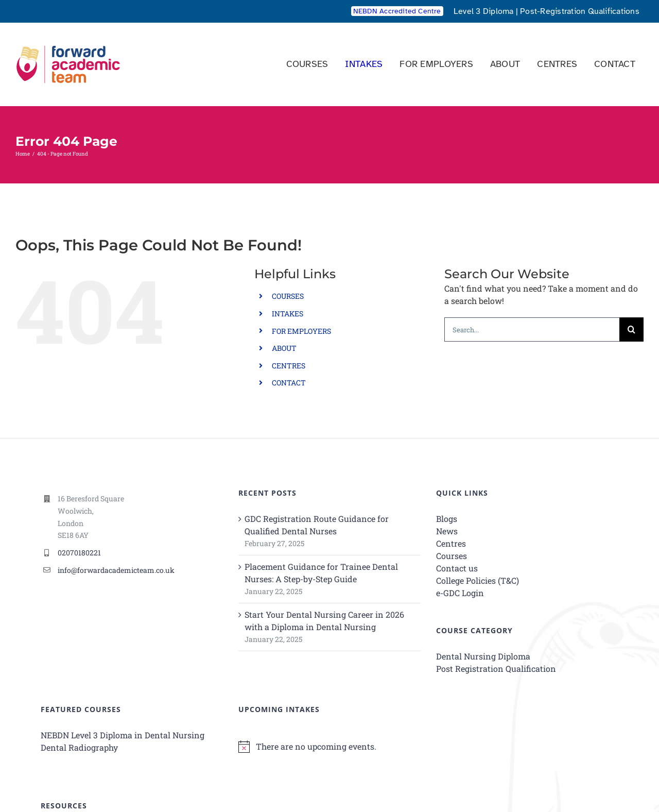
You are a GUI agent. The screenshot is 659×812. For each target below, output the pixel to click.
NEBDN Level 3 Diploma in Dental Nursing (123, 735)
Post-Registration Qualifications (580, 11)
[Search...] (532, 329)
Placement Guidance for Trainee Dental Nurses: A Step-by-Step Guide (321, 573)
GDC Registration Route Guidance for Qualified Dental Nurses (317, 525)
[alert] (329, 747)
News (447, 531)
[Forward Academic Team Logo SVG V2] (68, 42)
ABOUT (284, 348)
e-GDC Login (460, 593)
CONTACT (289, 383)
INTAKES (288, 314)
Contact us (457, 568)
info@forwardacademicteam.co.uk (116, 570)
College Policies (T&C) (478, 580)
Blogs (447, 519)
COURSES (288, 296)
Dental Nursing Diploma (483, 656)
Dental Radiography (79, 747)
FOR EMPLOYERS (301, 331)
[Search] (631, 329)
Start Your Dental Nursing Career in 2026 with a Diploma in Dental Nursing (324, 621)
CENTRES (289, 366)
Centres (451, 543)
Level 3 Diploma (484, 11)
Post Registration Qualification (496, 669)
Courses (452, 556)
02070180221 (79, 553)
